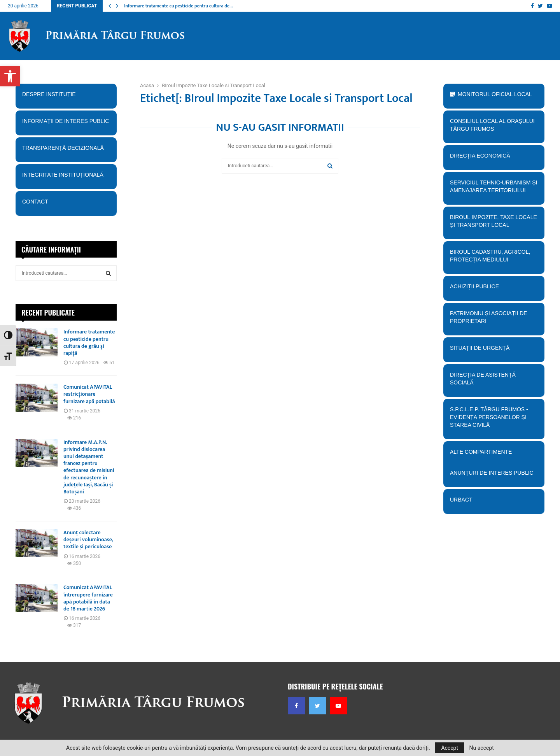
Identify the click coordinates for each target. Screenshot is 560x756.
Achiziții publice (494, 289)
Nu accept (482, 748)
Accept (450, 748)
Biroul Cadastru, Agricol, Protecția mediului (494, 258)
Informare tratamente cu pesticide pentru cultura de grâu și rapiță (89, 342)
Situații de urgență (494, 351)
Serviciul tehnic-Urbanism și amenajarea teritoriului (494, 189)
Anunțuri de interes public (492, 473)
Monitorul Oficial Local (495, 94)
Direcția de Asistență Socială (494, 381)
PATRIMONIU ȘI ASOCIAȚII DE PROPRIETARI (494, 320)
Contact (66, 204)
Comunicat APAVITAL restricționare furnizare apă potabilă (89, 394)
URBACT (461, 500)
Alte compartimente (494, 454)
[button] (10, 76)
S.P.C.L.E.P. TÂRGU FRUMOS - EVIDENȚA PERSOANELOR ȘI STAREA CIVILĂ (492, 420)
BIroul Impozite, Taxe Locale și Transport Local (494, 224)
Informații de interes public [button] (66, 124)
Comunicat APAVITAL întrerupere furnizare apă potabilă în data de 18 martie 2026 (88, 598)
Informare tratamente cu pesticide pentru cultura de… (178, 6)
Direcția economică (494, 158)
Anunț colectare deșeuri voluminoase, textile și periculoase (88, 539)
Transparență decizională (66, 151)
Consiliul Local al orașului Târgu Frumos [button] (494, 128)
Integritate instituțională (66, 177)
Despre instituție (66, 97)
